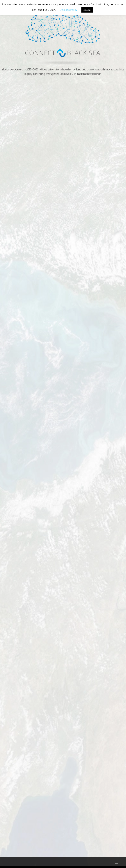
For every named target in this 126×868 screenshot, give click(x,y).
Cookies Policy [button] (68, 10)
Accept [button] (87, 10)
